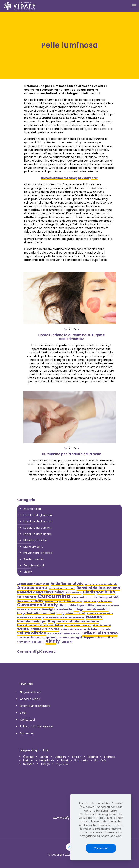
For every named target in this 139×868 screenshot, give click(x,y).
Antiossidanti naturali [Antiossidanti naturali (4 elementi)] (62, 588)
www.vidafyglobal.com (69, 818)
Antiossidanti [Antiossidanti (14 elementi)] (32, 588)
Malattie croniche (35, 540)
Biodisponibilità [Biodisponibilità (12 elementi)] (99, 592)
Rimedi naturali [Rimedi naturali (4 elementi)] (102, 625)
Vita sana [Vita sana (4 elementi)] (67, 642)
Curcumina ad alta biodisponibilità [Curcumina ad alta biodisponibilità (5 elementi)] (95, 597)
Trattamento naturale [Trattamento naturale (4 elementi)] (31, 642)
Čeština (28, 757)
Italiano (28, 760)
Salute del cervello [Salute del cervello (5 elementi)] (73, 629)
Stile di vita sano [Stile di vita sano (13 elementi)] (100, 633)
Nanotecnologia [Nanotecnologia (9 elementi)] (32, 621)
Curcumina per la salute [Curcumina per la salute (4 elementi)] (98, 601)
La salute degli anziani (38, 515)
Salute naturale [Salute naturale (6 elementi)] (99, 629)
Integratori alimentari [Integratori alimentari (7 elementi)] (91, 609)
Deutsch (60, 757)
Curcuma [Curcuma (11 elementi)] (27, 597)
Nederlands (47, 760)
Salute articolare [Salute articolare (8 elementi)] (45, 629)
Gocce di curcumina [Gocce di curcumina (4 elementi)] (29, 610)
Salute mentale (34, 559)
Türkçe (45, 764)
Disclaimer (27, 733)
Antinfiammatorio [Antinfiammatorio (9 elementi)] (67, 583)
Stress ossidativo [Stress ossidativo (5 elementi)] (29, 637)
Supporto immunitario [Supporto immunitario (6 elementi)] (100, 637)
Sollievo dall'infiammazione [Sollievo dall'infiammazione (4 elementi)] (64, 634)
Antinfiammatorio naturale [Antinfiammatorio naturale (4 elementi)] (101, 584)
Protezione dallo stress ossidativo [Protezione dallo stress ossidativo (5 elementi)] (40, 625)
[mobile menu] (134, 6)
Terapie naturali (34, 565)
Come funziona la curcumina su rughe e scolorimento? (72, 337)
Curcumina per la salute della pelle (71, 454)
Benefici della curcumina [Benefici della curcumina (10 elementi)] (41, 592)
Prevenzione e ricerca (38, 553)
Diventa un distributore (35, 706)
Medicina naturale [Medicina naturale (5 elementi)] (29, 618)
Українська (62, 764)
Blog (23, 713)
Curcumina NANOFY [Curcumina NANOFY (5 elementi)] (30, 601)
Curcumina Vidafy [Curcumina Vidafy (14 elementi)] (37, 605)
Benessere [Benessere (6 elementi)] (74, 593)
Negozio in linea (30, 692)
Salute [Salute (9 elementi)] (23, 629)
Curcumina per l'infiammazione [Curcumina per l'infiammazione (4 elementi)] (63, 601)
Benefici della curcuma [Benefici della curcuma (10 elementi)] (98, 588)
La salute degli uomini (38, 521)
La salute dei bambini (38, 528)
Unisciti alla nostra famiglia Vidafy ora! (69, 178)
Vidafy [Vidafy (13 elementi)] (53, 641)
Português (81, 760)
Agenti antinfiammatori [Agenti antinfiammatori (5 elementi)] (33, 584)
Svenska (29, 764)
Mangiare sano (33, 547)
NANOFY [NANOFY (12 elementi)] (94, 617)
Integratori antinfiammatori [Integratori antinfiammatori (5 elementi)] (36, 613)
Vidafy (28, 572)
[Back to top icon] (70, 847)
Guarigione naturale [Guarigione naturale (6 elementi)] (57, 609)
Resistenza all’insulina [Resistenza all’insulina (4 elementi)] (78, 625)
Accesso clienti (30, 699)
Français (110, 757)
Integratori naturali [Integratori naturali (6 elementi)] (71, 613)
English (77, 757)
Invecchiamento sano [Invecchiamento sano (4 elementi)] (100, 613)
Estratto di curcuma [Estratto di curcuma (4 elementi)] (107, 606)
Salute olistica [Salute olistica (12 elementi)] (32, 633)
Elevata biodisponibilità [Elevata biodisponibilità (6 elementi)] (77, 605)
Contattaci (27, 720)
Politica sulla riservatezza (37, 726)
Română (100, 760)
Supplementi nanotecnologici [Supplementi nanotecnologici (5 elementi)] (62, 637)
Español (93, 757)
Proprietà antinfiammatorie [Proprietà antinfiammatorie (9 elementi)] (74, 621)
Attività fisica (32, 509)
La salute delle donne (38, 534)
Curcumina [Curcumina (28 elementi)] (54, 596)
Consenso (101, 848)
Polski (64, 760)
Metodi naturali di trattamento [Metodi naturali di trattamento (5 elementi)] (64, 618)
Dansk (44, 757)
